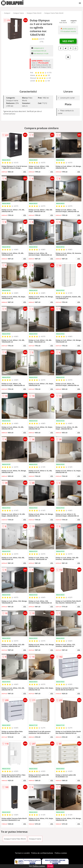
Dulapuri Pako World (34, 13)
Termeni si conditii (22, 853)
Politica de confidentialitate (42, 853)
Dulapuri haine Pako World (54, 13)
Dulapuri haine (18, 13)
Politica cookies (61, 853)
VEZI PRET (68, 41)
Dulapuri (7, 13)
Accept (50, 866)
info (25, 172)
